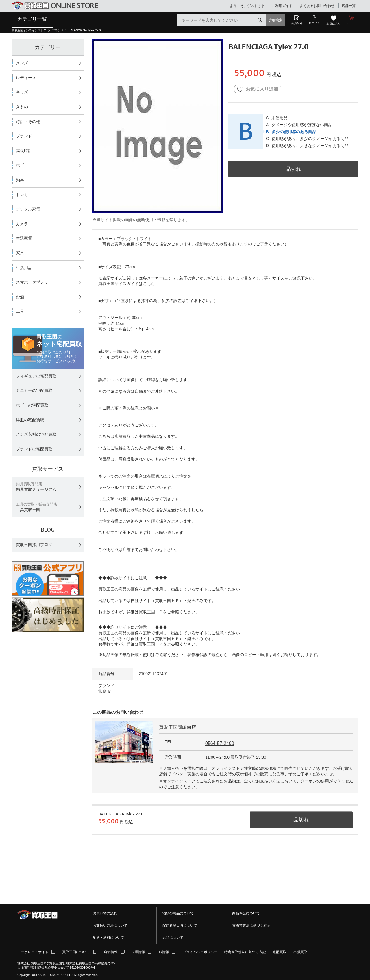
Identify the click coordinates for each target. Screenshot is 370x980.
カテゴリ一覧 (32, 19)
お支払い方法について (110, 925)
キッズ (22, 92)
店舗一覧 (349, 6)
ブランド (58, 30)
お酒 (20, 297)
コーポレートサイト (33, 952)
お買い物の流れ (105, 913)
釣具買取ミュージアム (36, 487)
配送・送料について (108, 938)
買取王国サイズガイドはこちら (127, 284)
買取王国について (76, 952)
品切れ (293, 169)
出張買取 (300, 952)
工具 (20, 311)
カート (351, 23)
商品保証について (246, 913)
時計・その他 (28, 122)
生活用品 (24, 268)
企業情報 (138, 952)
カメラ (22, 224)
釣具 (20, 180)
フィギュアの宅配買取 (36, 376)
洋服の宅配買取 (30, 420)
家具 (20, 253)
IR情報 (164, 952)
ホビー (22, 165)
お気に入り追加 (258, 89)
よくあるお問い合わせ (317, 6)
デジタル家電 (28, 209)
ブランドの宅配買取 (34, 449)
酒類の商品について (178, 913)
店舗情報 (111, 952)
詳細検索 (275, 20)
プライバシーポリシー (200, 952)
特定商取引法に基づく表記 (245, 952)
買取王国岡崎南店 (177, 727)
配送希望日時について (180, 925)
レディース (26, 78)
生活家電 (24, 238)
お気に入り (334, 24)
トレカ (22, 195)
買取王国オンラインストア (29, 30)
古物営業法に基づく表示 (251, 925)
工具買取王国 (37, 507)
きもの (22, 107)
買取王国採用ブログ (34, 545)
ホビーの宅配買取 (32, 405)
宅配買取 (280, 952)
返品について (173, 938)
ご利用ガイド (282, 6)
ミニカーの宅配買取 (34, 390)
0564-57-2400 (220, 743)
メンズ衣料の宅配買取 (36, 434)
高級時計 (24, 151)
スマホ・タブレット (34, 282)
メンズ (22, 63)
